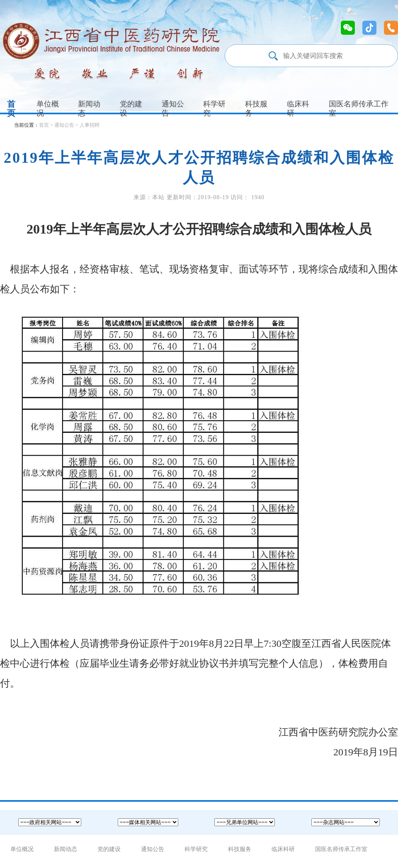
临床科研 (298, 108)
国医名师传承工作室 (341, 849)
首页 (11, 108)
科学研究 (214, 108)
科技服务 (256, 108)
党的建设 (131, 108)
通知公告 (173, 108)
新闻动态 (89, 108)
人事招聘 (90, 125)
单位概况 (48, 108)
